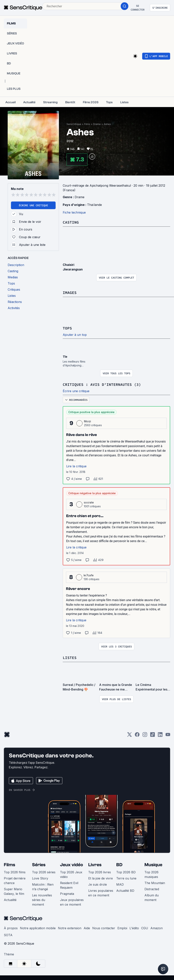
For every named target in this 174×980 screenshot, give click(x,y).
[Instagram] (145, 736)
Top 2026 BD (126, 872)
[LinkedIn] (160, 736)
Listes (70, 658)
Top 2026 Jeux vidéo (71, 874)
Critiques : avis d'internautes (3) (102, 384)
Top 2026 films (15, 872)
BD (119, 865)
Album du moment (152, 898)
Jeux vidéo (72, 865)
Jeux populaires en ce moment (72, 902)
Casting (71, 222)
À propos (11, 928)
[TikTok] (153, 736)
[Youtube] (168, 736)
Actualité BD (125, 891)
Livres (95, 865)
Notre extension (70, 928)
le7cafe (89, 575)
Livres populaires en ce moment (101, 893)
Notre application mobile (38, 928)
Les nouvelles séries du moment (42, 900)
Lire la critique (76, 466)
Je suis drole (98, 884)
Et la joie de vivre (101, 878)
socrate (89, 502)
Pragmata (67, 894)
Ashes (107, 124)
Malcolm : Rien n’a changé (43, 887)
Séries (39, 865)
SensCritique (74, 124)
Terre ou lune (126, 878)
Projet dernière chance (15, 881)
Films (87, 124)
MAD (120, 884)
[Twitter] (129, 736)
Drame (97, 124)
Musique (153, 865)
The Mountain (155, 883)
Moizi (88, 421)
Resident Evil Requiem (69, 885)
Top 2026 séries (44, 872)
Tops (67, 328)
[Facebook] (137, 736)
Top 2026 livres (100, 872)
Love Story (40, 878)
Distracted (152, 889)
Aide (87, 928)
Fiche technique (74, 212)
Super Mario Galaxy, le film (14, 891)
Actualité (10, 900)
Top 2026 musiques (151, 874)
